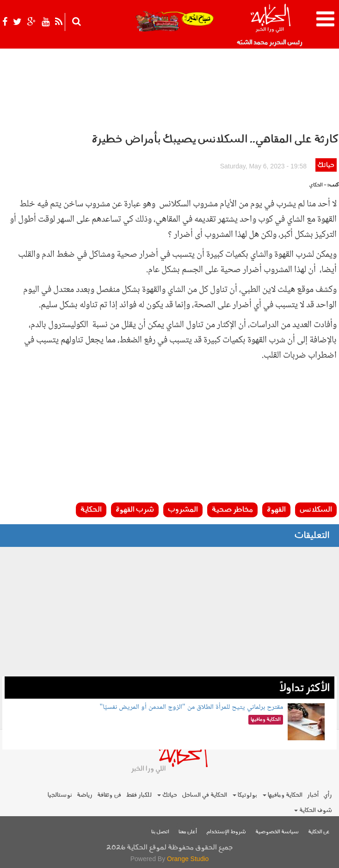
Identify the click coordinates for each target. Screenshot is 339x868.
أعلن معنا (188, 832)
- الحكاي (318, 185)
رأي (328, 795)
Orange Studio (188, 859)
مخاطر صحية (232, 510)
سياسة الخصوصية (277, 832)
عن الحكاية (319, 832)
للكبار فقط (139, 795)
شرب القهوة (135, 510)
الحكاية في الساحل (204, 795)
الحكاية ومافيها (283, 795)
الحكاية (91, 510)
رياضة (85, 795)
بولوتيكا (245, 795)
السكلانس (316, 510)
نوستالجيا (60, 795)
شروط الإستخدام (226, 832)
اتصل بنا (160, 832)
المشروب (183, 510)
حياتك (326, 165)
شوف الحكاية (313, 810)
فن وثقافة (109, 795)
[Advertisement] (169, 435)
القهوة (276, 510)
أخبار (313, 795)
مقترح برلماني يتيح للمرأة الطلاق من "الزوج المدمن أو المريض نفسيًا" (191, 707)
